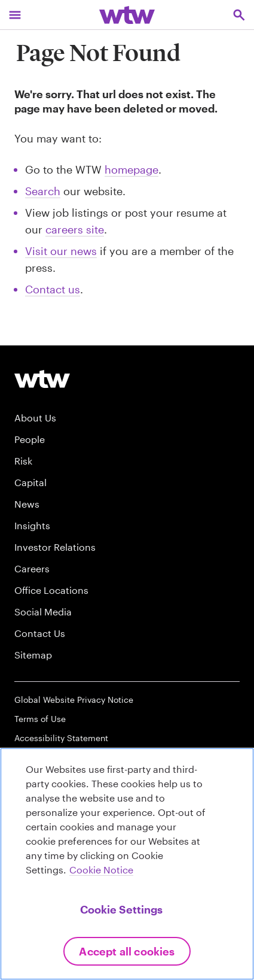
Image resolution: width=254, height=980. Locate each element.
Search (43, 191)
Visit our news (61, 251)
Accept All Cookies (127, 951)
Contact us (53, 289)
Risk (23, 461)
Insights (32, 525)
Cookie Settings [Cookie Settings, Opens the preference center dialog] (121, 909)
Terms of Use (40, 719)
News (27, 504)
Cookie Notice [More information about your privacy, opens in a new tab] (101, 870)
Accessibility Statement (61, 738)
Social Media (43, 612)
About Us (35, 418)
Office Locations (51, 590)
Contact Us (40, 633)
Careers (32, 568)
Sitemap (33, 655)
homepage (131, 169)
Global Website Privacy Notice (74, 700)
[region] (127, 864)
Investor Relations (55, 547)
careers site (75, 229)
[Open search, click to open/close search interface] (239, 15)
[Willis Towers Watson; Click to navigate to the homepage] (127, 15)
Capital (30, 482)
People (30, 439)
